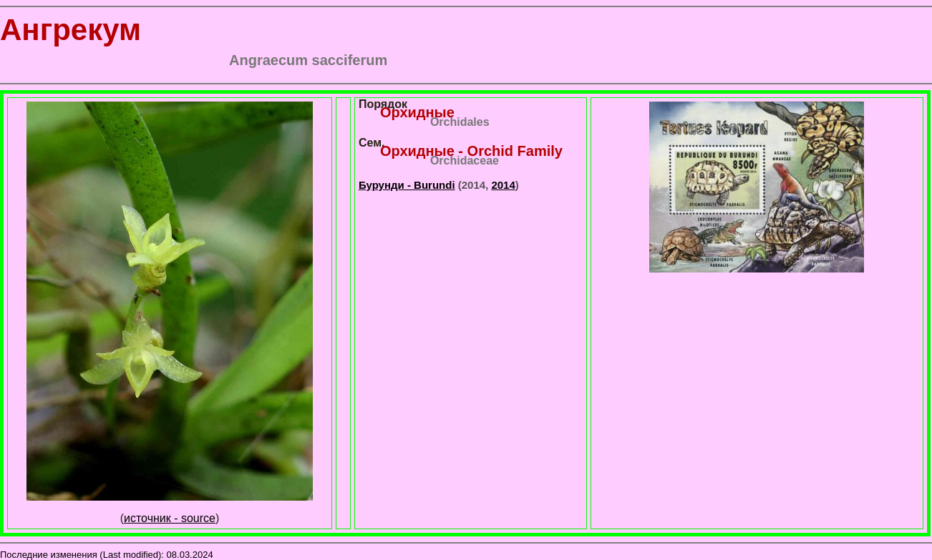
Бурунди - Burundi (407, 185)
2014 (503, 185)
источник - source (170, 518)
